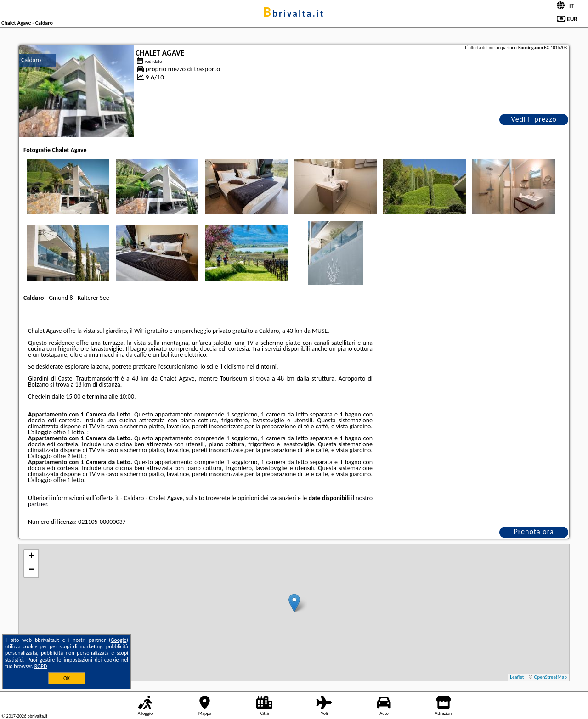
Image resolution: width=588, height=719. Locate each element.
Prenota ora (534, 531)
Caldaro (31, 60)
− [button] (31, 570)
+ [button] (31, 556)
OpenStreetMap (550, 677)
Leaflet (517, 677)
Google (119, 640)
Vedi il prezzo (534, 119)
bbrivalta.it (294, 13)
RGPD (41, 666)
